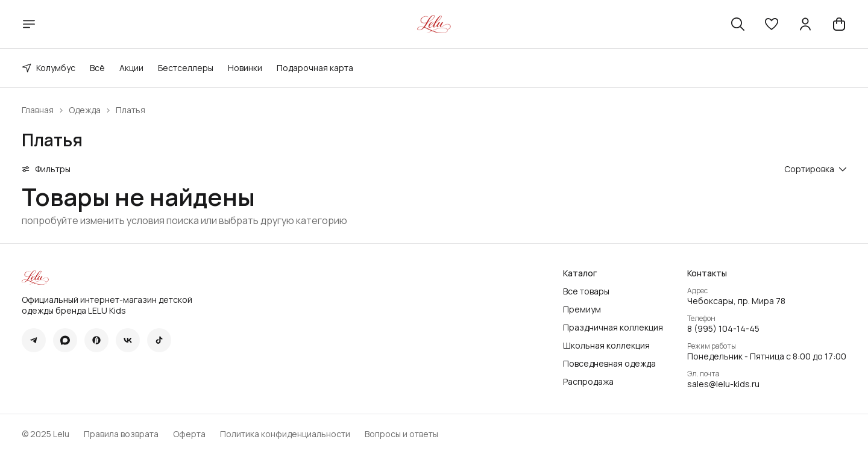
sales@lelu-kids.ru (723, 384)
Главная (38, 110)
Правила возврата (121, 434)
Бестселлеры (186, 68)
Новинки (245, 68)
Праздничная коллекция (613, 328)
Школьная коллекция (606, 346)
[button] (772, 24)
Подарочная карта (315, 68)
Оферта (189, 434)
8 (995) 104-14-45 (723, 329)
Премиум (582, 309)
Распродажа (588, 382)
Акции (131, 68)
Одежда (85, 110)
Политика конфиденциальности (285, 434)
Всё (97, 68)
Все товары (586, 291)
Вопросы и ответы (401, 434)
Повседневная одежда (609, 364)
